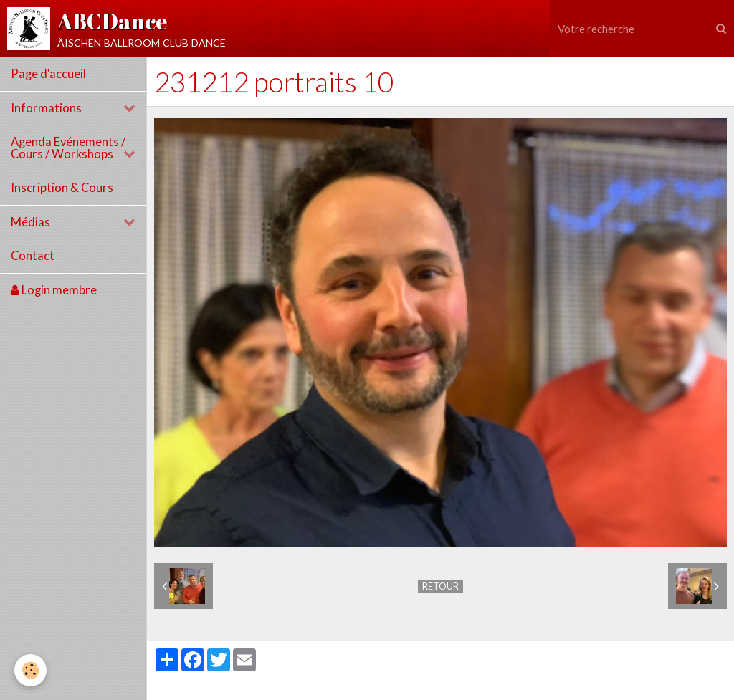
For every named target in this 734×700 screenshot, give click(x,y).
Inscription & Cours (62, 188)
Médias (30, 222)
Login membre (54, 290)
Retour (440, 586)
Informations (46, 108)
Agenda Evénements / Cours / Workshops (68, 148)
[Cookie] (30, 670)
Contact (33, 256)
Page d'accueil (48, 74)
